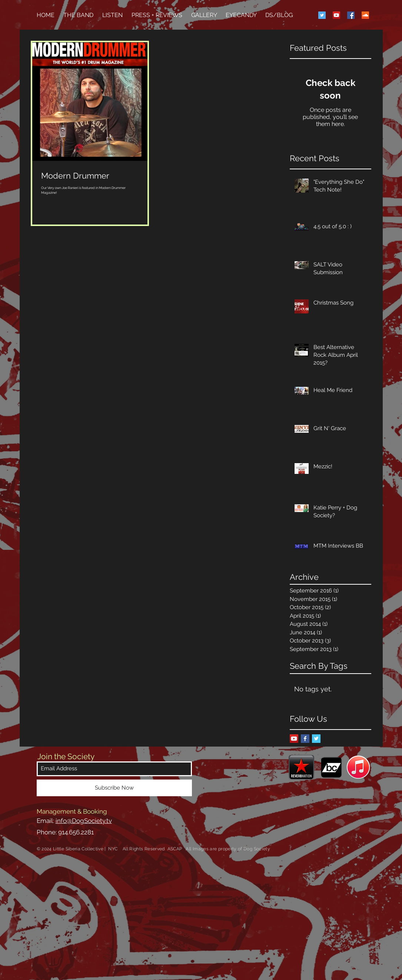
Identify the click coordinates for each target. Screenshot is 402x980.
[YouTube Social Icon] (336, 15)
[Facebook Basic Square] (305, 739)
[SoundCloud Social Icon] (365, 15)
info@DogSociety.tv (84, 821)
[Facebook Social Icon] (351, 15)
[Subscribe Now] (114, 788)
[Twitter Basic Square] (316, 739)
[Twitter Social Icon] (322, 15)
